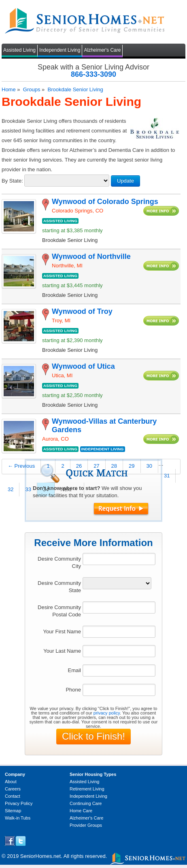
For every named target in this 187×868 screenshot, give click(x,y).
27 (96, 466)
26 (79, 466)
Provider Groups (86, 825)
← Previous (21, 466)
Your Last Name (62, 651)
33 (28, 489)
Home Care (81, 811)
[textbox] (119, 559)
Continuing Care (86, 803)
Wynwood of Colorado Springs (105, 202)
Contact (13, 796)
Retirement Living (87, 789)
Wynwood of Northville (91, 256)
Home (9, 89)
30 (149, 466)
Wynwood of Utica (83, 366)
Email (74, 670)
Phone (73, 690)
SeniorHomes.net (40, 856)
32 (11, 489)
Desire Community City (59, 562)
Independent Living (60, 50)
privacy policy (107, 713)
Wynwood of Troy (82, 311)
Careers (13, 789)
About (11, 782)
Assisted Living (19, 50)
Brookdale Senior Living (75, 89)
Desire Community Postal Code (59, 611)
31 (167, 476)
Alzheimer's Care (102, 50)
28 (114, 466)
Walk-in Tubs (18, 818)
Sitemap (13, 811)
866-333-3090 (93, 74)
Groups (32, 89)
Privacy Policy (19, 803)
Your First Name (62, 632)
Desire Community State (59, 587)
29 (132, 466)
